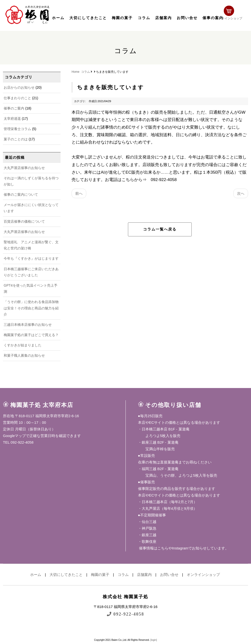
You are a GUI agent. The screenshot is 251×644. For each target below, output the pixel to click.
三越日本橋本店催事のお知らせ (28, 325)
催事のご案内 (14, 108)
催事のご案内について (21, 194)
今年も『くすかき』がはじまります (31, 258)
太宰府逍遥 (12, 119)
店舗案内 (163, 18)
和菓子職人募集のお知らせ (24, 355)
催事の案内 (213, 18)
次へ (241, 193)
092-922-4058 (125, 614)
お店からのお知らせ (19, 87)
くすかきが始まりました (23, 345)
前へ (79, 193)
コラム (144, 18)
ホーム (58, 18)
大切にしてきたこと (88, 18)
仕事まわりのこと (17, 98)
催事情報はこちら (153, 548)
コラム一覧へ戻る (160, 229)
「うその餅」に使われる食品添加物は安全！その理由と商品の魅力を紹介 (31, 308)
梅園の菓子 (122, 18)
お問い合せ (187, 18)
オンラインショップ (232, 14)
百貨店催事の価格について (24, 221)
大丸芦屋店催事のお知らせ (24, 168)
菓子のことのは (16, 139)
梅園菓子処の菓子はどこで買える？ (31, 335)
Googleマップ (14, 436)
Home (75, 72)
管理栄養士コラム (17, 129)
